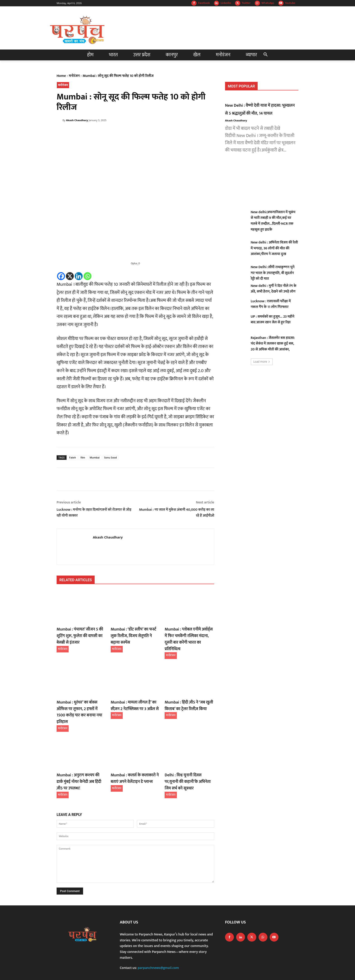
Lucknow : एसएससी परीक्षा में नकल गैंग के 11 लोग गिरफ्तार (271, 304)
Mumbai (95, 457)
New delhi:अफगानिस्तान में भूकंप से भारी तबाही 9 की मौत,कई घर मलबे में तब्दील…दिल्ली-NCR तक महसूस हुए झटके (273, 221)
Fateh (73, 457)
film (83, 457)
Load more (262, 362)
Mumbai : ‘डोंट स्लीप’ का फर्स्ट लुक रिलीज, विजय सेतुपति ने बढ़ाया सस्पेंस (135, 632)
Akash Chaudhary (77, 120)
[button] (266, 55)
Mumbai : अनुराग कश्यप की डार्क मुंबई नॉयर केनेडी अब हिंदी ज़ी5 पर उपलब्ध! (79, 763)
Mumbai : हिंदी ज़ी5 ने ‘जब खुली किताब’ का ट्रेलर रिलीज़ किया (186, 696)
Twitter (246, 3)
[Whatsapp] (88, 276)
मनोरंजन (74, 76)
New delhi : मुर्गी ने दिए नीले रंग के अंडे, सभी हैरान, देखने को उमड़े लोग (273, 289)
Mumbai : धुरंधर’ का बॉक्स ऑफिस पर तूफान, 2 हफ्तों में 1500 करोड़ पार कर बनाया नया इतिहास (80, 699)
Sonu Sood (110, 457)
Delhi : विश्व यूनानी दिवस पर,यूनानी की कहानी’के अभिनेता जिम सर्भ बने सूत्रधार (187, 763)
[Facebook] (61, 276)
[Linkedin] (79, 276)
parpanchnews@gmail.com (158, 948)
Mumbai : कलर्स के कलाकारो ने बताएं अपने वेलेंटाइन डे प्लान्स (132, 761)
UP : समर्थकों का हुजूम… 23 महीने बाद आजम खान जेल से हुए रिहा (272, 320)
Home (61, 76)
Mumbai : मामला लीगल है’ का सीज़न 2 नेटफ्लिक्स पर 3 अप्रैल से (135, 696)
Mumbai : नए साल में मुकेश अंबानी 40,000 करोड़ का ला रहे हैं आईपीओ (177, 513)
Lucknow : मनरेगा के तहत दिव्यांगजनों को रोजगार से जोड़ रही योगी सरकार (94, 513)
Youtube (290, 3)
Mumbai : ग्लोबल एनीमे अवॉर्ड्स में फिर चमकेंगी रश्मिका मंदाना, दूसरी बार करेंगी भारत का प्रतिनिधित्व (189, 635)
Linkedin (226, 3)
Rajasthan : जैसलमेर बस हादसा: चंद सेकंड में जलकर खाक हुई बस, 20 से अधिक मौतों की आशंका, (273, 344)
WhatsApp (268, 3)
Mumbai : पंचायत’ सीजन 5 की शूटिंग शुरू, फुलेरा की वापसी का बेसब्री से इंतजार (81, 635)
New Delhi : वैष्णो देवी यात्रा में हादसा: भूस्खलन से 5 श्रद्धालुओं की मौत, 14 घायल (262, 109)
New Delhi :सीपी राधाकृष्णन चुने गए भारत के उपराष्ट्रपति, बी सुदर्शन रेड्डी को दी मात (272, 273)
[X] (70, 276)
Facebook (204, 3)
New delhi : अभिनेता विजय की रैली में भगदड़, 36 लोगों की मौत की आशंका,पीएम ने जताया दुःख (274, 248)
